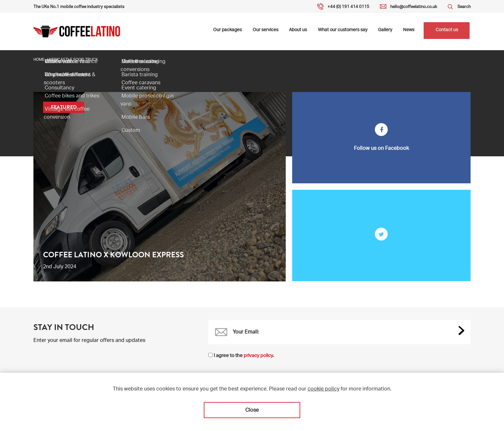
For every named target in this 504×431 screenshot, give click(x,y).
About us (298, 32)
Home (39, 60)
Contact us (446, 32)
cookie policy (324, 390)
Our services (266, 32)
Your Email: (246, 333)
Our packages (228, 32)
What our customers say (342, 32)
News (407, 32)
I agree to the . (244, 356)
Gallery (384, 32)
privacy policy (258, 356)
